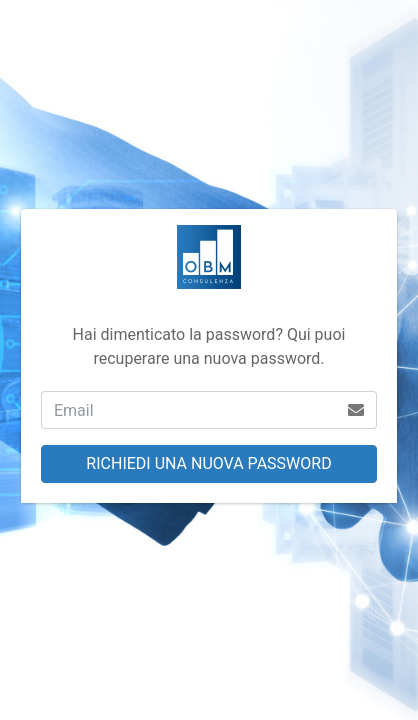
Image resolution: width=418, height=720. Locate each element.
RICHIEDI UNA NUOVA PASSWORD (208, 463)
